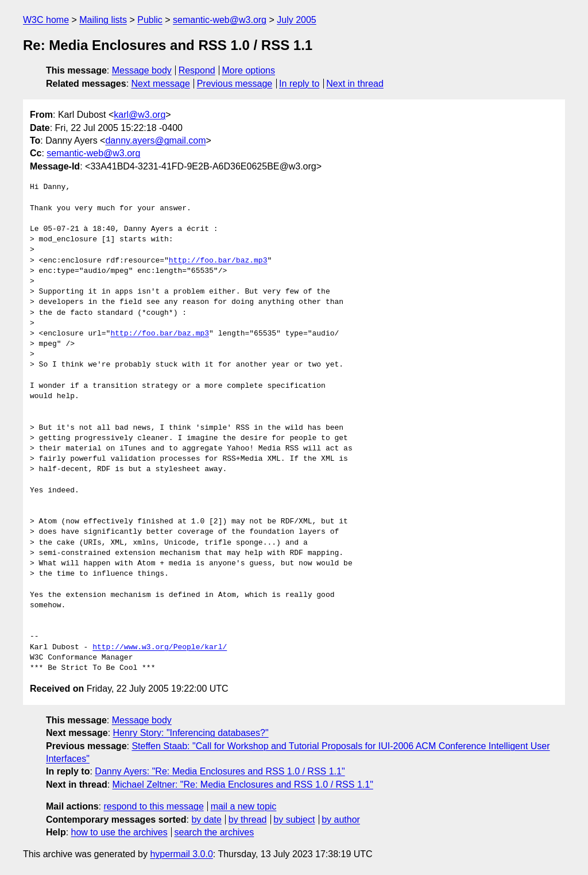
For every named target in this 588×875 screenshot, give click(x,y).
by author (341, 820)
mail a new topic (244, 806)
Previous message (235, 84)
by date (206, 820)
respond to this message (153, 806)
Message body (142, 70)
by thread (248, 820)
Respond (197, 70)
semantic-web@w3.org (220, 20)
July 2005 (297, 20)
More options (249, 70)
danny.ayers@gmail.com (155, 140)
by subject (294, 820)
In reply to (299, 84)
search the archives (214, 832)
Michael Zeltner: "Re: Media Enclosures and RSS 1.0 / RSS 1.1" (243, 785)
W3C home (46, 20)
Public (150, 20)
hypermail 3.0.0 (181, 854)
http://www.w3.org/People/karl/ (160, 647)
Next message (161, 84)
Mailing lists (103, 20)
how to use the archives (119, 832)
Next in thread (355, 84)
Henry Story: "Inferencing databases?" (191, 733)
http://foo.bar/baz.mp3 (218, 261)
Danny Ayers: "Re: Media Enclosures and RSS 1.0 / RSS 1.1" (220, 771)
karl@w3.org (140, 115)
